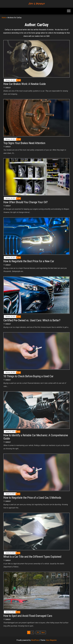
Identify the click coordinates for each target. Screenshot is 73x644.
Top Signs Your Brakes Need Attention (24, 143)
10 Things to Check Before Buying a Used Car (28, 376)
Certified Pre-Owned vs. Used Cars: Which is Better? (32, 320)
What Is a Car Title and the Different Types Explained (32, 557)
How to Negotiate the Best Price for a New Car (29, 261)
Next (43, 632)
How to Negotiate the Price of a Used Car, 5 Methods (32, 498)
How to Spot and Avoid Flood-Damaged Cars (28, 616)
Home (4, 18)
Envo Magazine (51, 640)
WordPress (35, 640)
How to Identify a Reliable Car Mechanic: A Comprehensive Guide (36, 437)
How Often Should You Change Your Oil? (26, 202)
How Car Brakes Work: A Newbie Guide (25, 84)
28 (38, 632)
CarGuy (8, 88)
